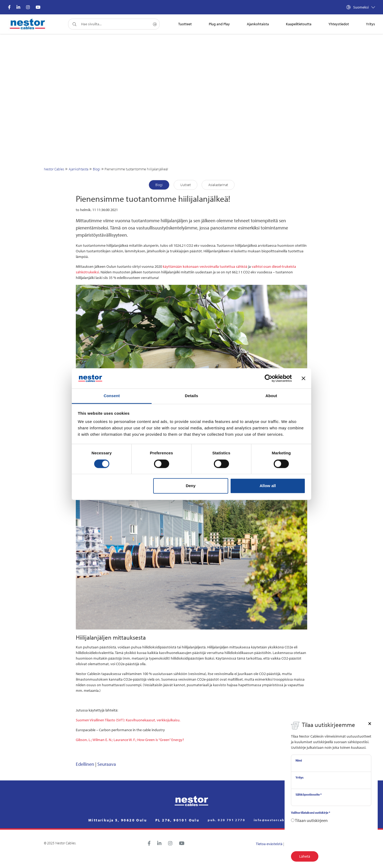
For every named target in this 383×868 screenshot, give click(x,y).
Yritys (299, 777)
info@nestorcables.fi (274, 820)
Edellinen (85, 764)
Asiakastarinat (218, 185)
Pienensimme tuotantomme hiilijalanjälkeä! (136, 169)
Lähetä (305, 856)
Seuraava (107, 764)
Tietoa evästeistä (269, 844)
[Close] (370, 723)
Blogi (97, 169)
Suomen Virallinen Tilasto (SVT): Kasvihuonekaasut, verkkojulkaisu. (128, 720)
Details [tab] (191, 396)
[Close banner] (303, 378)
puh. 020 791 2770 (226, 820)
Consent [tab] (112, 396)
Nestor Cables (54, 169)
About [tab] (271, 396)
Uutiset (186, 185)
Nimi (299, 760)
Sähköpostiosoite (309, 794)
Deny (191, 486)
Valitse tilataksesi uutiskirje (311, 813)
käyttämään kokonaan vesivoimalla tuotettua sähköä (205, 266)
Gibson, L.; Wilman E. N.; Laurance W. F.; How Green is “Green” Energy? (130, 740)
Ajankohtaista (78, 169)
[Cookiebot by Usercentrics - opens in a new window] (268, 378)
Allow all (268, 486)
